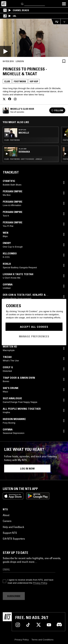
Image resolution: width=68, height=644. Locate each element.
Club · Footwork (12, 140)
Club (7, 81)
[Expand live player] (64, 22)
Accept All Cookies (34, 327)
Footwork (20, 81)
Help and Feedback (13, 527)
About (6, 515)
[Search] (22, 4)
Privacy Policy (40, 583)
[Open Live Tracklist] (56, 22)
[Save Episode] (64, 61)
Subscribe (14, 596)
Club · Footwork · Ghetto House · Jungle (23, 159)
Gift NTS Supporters (14, 539)
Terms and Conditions (43, 640)
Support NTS (10, 533)
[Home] (4, 4)
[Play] (34, 38)
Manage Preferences (34, 336)
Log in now (27, 468)
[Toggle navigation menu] (64, 4)
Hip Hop (34, 81)
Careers (7, 521)
